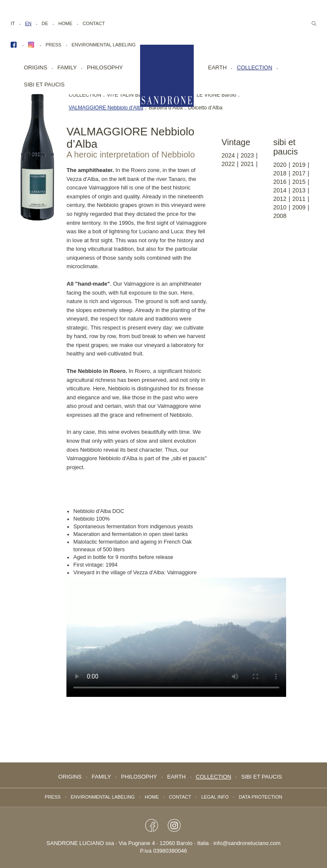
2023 (247, 155)
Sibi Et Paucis (44, 85)
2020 (280, 165)
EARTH (218, 67)
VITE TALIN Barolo (128, 95)
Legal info (215, 797)
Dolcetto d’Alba (205, 108)
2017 (299, 173)
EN (28, 23)
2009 (299, 207)
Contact (94, 23)
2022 (228, 164)
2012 (280, 199)
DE (45, 23)
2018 (280, 173)
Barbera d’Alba (165, 108)
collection (254, 67)
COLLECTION (85, 95)
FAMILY (67, 67)
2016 (280, 182)
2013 (299, 190)
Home (65, 23)
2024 (228, 155)
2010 (280, 207)
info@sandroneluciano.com (247, 843)
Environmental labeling (103, 45)
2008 (280, 216)
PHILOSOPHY (105, 67)
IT (13, 23)
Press (53, 45)
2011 (299, 199)
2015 (299, 182)
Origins (36, 67)
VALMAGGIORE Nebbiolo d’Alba (106, 108)
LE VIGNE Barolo (217, 95)
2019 (299, 165)
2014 (280, 190)
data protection (261, 797)
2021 (247, 164)
